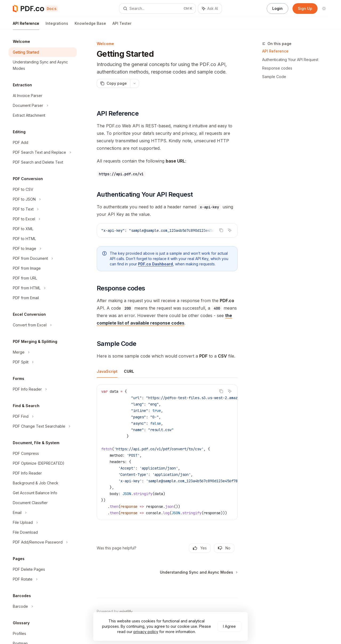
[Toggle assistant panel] (210, 9)
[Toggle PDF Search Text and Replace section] (43, 152)
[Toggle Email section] (43, 513)
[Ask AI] (230, 230)
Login (277, 8)
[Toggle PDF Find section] (43, 416)
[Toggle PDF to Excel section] (43, 219)
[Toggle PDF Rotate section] (43, 579)
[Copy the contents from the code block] (221, 230)
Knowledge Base (90, 25)
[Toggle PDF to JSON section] (43, 199)
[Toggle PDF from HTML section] (43, 288)
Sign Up (305, 8)
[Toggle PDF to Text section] (43, 209)
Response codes (277, 68)
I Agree (229, 626)
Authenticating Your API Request (290, 60)
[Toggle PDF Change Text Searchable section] (43, 426)
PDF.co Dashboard (155, 264)
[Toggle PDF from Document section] (43, 258)
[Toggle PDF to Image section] (43, 249)
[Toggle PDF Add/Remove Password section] (43, 542)
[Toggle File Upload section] (43, 523)
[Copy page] (113, 83)
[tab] (107, 371)
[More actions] (135, 83)
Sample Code (274, 77)
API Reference (26, 25)
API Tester (122, 25)
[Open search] (157, 9)
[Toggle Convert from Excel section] (43, 325)
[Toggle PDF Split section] (43, 362)
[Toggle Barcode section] (43, 606)
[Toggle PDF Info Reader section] (43, 389)
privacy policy (146, 632)
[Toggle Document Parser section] (43, 106)
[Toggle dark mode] (324, 9)
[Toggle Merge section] (43, 352)
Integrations (57, 25)
